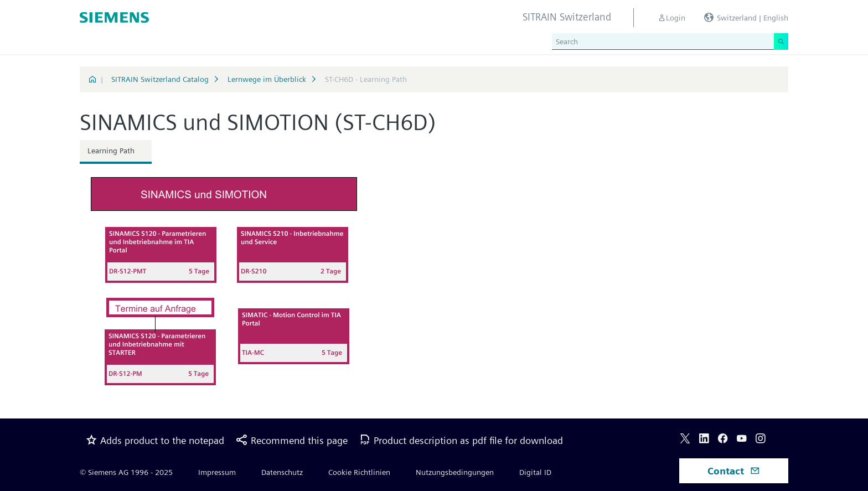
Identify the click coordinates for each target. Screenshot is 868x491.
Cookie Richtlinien (359, 472)
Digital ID (535, 472)
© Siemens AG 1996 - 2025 (126, 472)
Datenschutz (282, 472)
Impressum (217, 472)
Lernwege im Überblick (267, 79)
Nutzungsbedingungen (455, 472)
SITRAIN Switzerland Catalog (160, 79)
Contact (734, 471)
